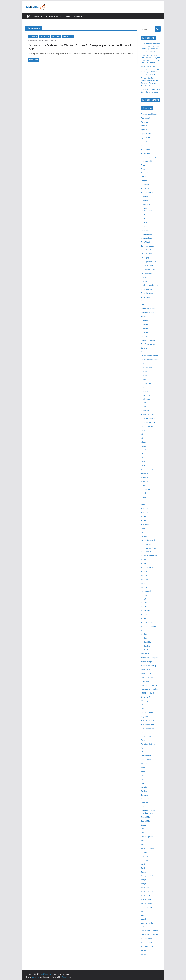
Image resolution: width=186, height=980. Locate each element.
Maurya (144, 595)
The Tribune (146, 899)
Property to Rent (147, 728)
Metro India (146, 611)
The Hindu (145, 888)
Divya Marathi (146, 297)
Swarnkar (145, 856)
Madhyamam (146, 544)
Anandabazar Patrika (149, 157)
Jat (142, 454)
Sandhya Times (147, 799)
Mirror (143, 618)
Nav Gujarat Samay (149, 666)
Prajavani (145, 716)
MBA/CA (144, 599)
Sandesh (144, 795)
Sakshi (143, 779)
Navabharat (146, 669)
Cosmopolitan (146, 234)
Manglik (144, 571)
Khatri (143, 493)
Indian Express (147, 426)
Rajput (144, 748)
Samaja (144, 787)
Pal (142, 705)
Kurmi (143, 516)
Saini (143, 767)
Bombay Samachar (148, 192)
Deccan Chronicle (148, 269)
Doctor (144, 301)
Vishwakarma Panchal (150, 931)
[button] (60, 16)
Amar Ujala (145, 149)
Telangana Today (148, 876)
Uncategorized (147, 907)
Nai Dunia (145, 654)
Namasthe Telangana (149, 658)
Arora (143, 165)
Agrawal (144, 141)
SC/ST (143, 807)
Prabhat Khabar (147, 713)
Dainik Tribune (147, 266)
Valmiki (144, 919)
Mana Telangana (148, 567)
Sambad (144, 791)
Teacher (144, 872)
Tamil (143, 864)
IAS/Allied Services (148, 422)
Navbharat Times (148, 677)
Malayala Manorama (149, 556)
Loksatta (144, 536)
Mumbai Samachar (148, 626)
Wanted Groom (68, 36)
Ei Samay (144, 320)
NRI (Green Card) (148, 693)
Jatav (143, 462)
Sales (143, 783)
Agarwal (144, 126)
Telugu (144, 880)
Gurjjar (144, 379)
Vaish (143, 911)
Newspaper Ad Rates (74, 16)
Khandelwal (146, 489)
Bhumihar (145, 185)
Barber (144, 177)
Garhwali (144, 348)
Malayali (144, 560)
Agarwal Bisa (146, 134)
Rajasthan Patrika (148, 744)
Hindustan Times (148, 415)
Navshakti (145, 681)
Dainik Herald (146, 254)
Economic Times (147, 313)
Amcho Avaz (146, 153)
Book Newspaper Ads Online (46, 16)
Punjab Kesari (146, 736)
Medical (144, 607)
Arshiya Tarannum (50, 41)
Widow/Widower (147, 946)
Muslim (144, 634)
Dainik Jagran (146, 258)
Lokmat (144, 532)
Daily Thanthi (146, 242)
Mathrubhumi (146, 587)
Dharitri (144, 277)
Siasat (143, 825)
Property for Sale (148, 724)
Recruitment (146, 760)
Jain (142, 434)
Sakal (143, 775)
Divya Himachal (147, 293)
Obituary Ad (146, 701)
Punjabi (144, 740)
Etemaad (144, 336)
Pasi (143, 709)
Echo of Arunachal (148, 309)
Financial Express (148, 340)
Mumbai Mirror (147, 622)
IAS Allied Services (148, 418)
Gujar (143, 364)
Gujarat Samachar (148, 367)
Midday (144, 615)
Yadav (143, 950)
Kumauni (145, 509)
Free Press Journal (148, 344)
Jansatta (144, 450)
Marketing (145, 583)
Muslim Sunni (146, 646)
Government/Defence (149, 356)
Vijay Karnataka (147, 923)
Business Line (146, 204)
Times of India (44, 36)
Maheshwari (146, 552)
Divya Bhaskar (146, 289)
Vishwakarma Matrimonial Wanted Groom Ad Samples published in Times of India (79, 47)
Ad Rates (144, 122)
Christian (145, 222)
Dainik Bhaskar (147, 250)
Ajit (142, 145)
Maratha (144, 579)
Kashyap (144, 473)
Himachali (145, 387)
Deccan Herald (147, 273)
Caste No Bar (146, 215)
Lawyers (144, 528)
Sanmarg (144, 803)
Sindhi (143, 841)
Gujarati (144, 371)
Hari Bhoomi (146, 383)
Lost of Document (148, 540)
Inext (143, 430)
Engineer (144, 324)
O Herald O (145, 697)
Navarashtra (146, 673)
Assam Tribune (147, 173)
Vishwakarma (56, 36)
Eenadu (144, 317)
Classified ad (146, 230)
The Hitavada (146, 895)
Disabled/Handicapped (150, 285)
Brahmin (144, 196)
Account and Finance (149, 114)
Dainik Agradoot (147, 246)
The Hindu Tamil (148, 892)
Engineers (145, 332)
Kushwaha (145, 524)
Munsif (144, 630)
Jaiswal (144, 442)
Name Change (147, 662)
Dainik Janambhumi (149, 262)
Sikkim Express (147, 837)
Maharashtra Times (149, 548)
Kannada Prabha (148, 469)
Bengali (144, 181)
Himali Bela (145, 395)
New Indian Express (149, 685)
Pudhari (144, 732)
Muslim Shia (146, 642)
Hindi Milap (146, 399)
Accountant (145, 118)
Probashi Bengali (148, 720)
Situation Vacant (147, 848)
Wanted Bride (146, 939)
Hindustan (145, 411)
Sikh (143, 829)
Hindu (143, 403)
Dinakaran (145, 281)
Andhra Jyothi (146, 161)
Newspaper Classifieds (150, 689)
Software (144, 852)
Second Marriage (148, 817)
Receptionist (146, 756)
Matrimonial (33, 36)
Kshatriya (145, 501)
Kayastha (145, 481)
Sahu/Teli (145, 764)
